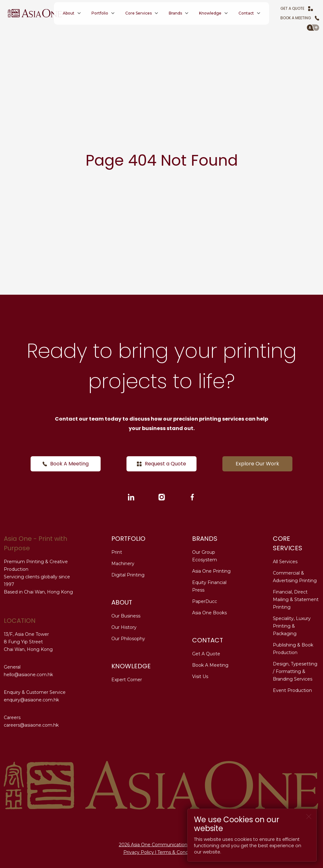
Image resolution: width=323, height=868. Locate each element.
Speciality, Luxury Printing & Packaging (292, 626)
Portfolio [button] (100, 13)
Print (117, 552)
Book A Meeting (300, 18)
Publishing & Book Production (293, 649)
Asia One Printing (211, 571)
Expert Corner (127, 680)
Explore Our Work (257, 464)
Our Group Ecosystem (205, 556)
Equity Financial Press (209, 586)
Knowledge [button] (210, 13)
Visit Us (200, 676)
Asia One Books (209, 613)
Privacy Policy (139, 852)
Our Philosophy (128, 639)
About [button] (69, 13)
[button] (313, 27)
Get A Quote (297, 8)
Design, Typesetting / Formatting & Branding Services (295, 671)
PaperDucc (205, 601)
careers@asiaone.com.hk (31, 725)
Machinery (123, 564)
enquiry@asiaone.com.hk (31, 700)
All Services (285, 562)
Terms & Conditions (179, 852)
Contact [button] (246, 13)
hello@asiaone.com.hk (28, 675)
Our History (124, 627)
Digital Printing (128, 575)
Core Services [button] (138, 13)
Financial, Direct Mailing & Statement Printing (296, 599)
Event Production (292, 690)
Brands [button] (175, 13)
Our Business (126, 616)
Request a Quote (161, 464)
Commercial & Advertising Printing (295, 577)
